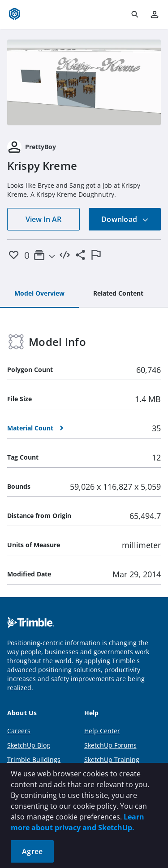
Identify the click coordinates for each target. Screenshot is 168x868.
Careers (19, 731)
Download (125, 219)
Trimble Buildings (34, 759)
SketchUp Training (112, 759)
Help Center (102, 731)
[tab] (39, 294)
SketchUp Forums (110, 745)
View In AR (43, 219)
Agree (32, 851)
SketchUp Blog (29, 745)
